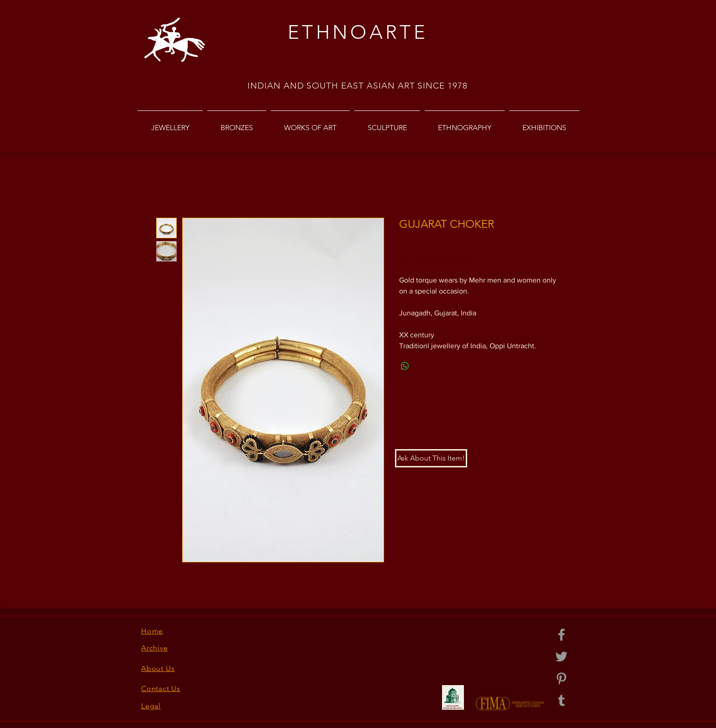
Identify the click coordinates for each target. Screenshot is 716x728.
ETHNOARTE (358, 32)
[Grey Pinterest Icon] (561, 678)
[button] (431, 458)
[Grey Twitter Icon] (561, 657)
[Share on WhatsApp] (405, 366)
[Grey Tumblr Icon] (561, 700)
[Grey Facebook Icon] (561, 635)
